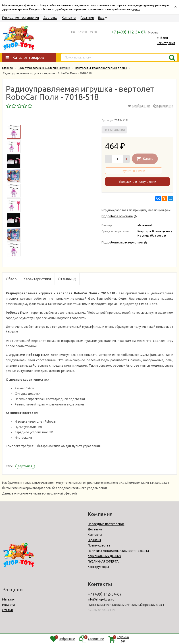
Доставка (50, 18)
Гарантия (87, 18)
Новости (8, 605)
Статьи (8, 610)
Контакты (69, 18)
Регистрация (166, 43)
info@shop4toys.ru (101, 599)
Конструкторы (98, 567)
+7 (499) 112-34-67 (129, 32)
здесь (136, 9)
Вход (164, 38)
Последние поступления (21, 18)
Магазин (8, 599)
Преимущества (99, 545)
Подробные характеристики (122, 242)
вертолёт (25, 466)
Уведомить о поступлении (137, 182)
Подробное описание (117, 216)
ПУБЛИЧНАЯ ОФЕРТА (103, 561)
